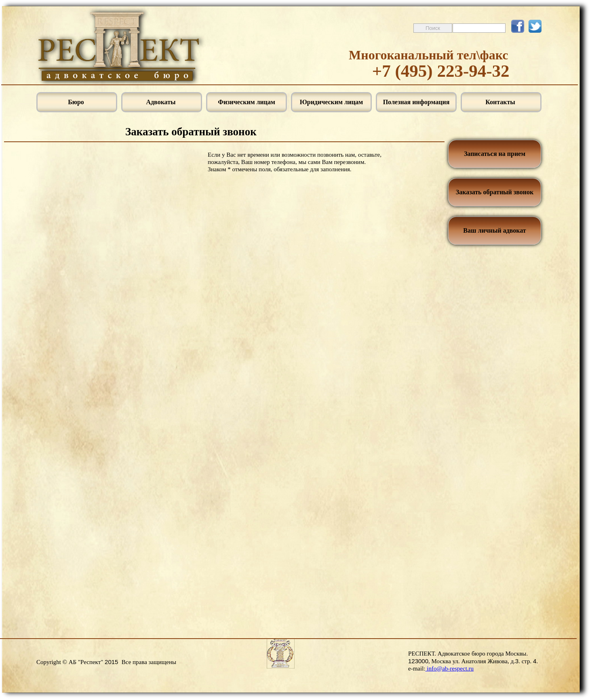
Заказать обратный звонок (495, 192)
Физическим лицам (247, 102)
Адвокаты (161, 102)
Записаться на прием (495, 154)
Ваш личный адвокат (494, 230)
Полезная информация (416, 102)
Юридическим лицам (332, 102)
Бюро (77, 102)
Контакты (501, 102)
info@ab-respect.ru (449, 668)
